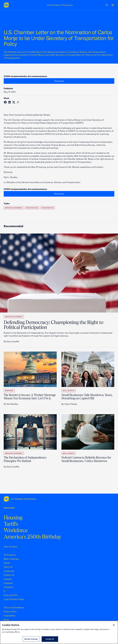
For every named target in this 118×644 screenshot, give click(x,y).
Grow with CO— (11, 595)
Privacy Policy (10, 611)
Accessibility (10, 616)
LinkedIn (8, 579)
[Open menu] (113, 5)
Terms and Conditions (14, 607)
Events (7, 563)
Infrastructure (32, 208)
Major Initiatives (11, 559)
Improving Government (14, 208)
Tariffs (11, 524)
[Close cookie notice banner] (114, 625)
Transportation (48, 208)
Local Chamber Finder (14, 599)
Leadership (9, 571)
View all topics (10, 547)
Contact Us (9, 575)
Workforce (9, 391)
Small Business (69, 391)
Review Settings (31, 639)
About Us (8, 567)
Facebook (8, 583)
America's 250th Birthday (32, 537)
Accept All (50, 639)
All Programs (10, 555)
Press (6, 620)
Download (59, 81)
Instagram (8, 587)
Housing (13, 517)
